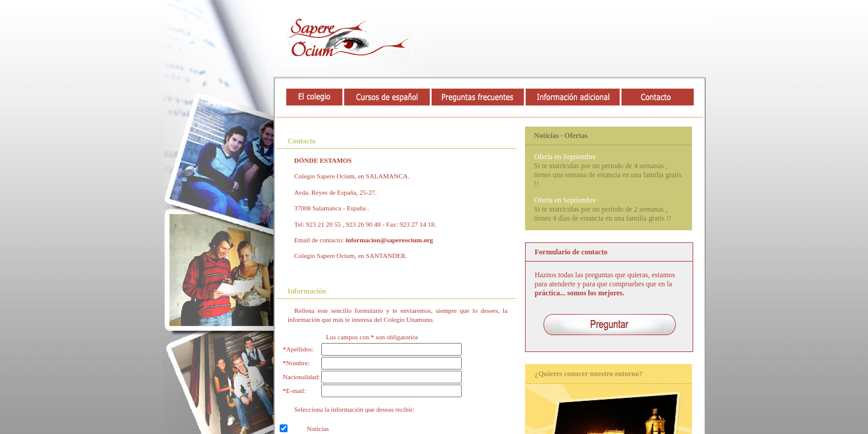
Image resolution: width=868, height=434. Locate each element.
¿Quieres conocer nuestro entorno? (589, 374)
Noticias (318, 429)
